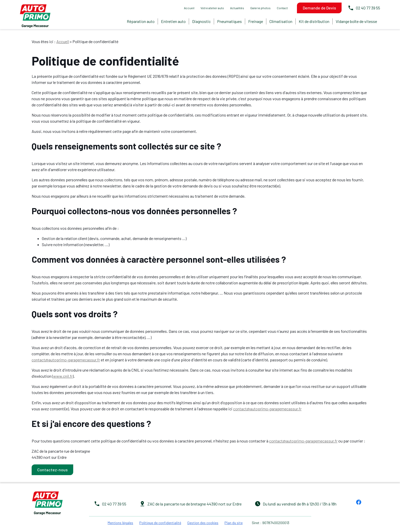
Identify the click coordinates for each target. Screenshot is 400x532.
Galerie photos (260, 8)
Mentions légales (120, 521)
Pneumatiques (229, 21)
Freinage (256, 21)
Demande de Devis (319, 8)
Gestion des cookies (203, 521)
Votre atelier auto (212, 8)
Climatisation (281, 21)
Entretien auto (173, 21)
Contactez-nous (52, 468)
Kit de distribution (314, 21)
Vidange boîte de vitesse (356, 21)
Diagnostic (201, 21)
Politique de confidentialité (160, 521)
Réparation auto (141, 21)
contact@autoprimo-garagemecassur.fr (66, 358)
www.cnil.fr (63, 375)
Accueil (189, 8)
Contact (282, 8)
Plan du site (234, 521)
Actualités (237, 8)
